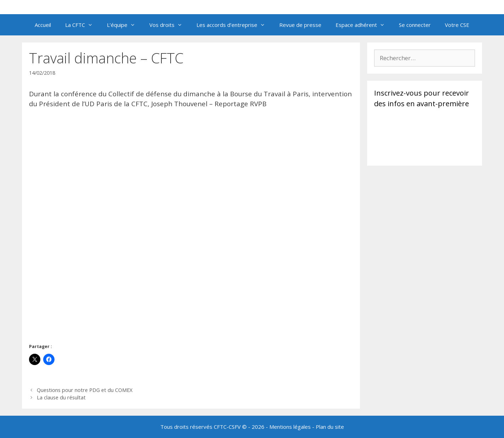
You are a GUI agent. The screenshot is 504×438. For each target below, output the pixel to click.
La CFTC (82, 25)
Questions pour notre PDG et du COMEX (85, 390)
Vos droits (169, 25)
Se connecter (415, 25)
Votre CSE (457, 25)
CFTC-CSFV (227, 427)
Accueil (43, 25)
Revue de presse (300, 25)
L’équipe (125, 25)
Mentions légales (290, 427)
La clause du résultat (61, 397)
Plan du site (330, 427)
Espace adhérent (364, 25)
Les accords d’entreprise (234, 25)
